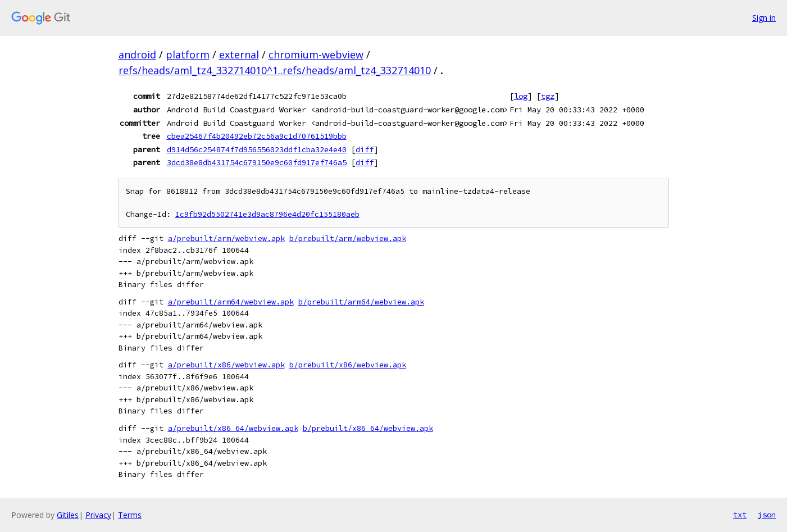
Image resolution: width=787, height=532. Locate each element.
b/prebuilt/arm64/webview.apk (361, 302)
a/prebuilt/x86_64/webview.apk (233, 428)
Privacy (98, 515)
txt (740, 515)
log (521, 96)
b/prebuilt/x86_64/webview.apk (368, 428)
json (767, 515)
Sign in (764, 18)
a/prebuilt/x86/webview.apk (226, 365)
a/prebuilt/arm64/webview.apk (231, 302)
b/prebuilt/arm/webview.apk (348, 238)
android (137, 54)
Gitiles (68, 515)
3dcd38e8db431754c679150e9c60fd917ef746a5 (257, 162)
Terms (130, 515)
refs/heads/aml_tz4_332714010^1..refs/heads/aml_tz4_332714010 (275, 70)
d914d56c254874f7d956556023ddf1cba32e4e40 (257, 149)
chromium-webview (316, 54)
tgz (548, 96)
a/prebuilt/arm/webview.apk (226, 238)
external (239, 54)
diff (365, 149)
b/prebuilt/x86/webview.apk (348, 365)
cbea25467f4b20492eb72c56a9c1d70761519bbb (257, 136)
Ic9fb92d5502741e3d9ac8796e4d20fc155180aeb (267, 214)
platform (188, 54)
